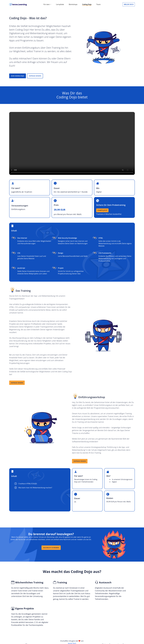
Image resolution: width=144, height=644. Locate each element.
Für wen (47, 4)
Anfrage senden (17, 383)
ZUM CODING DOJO (18, 76)
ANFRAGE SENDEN (35, 76)
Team (98, 4)
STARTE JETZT (102, 210)
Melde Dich (129, 4)
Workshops (73, 4)
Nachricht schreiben (51, 548)
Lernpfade (60, 4)
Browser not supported (72, 143)
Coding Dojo (87, 4)
